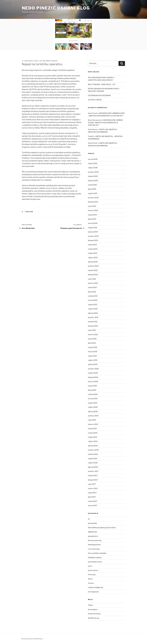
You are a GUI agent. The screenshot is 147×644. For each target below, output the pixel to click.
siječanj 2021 (93, 364)
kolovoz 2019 (93, 424)
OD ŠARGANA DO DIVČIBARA (99, 95)
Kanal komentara (94, 614)
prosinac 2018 (93, 450)
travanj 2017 (93, 505)
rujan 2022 (92, 279)
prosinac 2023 (93, 236)
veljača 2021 (93, 360)
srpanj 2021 (92, 339)
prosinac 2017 (93, 471)
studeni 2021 (93, 322)
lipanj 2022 (92, 292)
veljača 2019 (93, 441)
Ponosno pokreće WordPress (32, 639)
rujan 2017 (92, 484)
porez (90, 566)
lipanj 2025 (92, 189)
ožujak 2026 (93, 163)
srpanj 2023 (92, 245)
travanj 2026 (93, 159)
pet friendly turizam (95, 562)
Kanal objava (93, 609)
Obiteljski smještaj (95, 557)
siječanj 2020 (93, 411)
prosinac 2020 (93, 369)
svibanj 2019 (93, 433)
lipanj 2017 (92, 497)
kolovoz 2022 (93, 283)
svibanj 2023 (93, 249)
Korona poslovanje (95, 540)
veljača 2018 (93, 463)
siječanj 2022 (93, 313)
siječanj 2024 (93, 232)
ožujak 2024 (93, 228)
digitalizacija (92, 532)
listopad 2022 (93, 275)
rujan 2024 (92, 206)
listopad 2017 (93, 480)
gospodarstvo (93, 536)
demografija (92, 523)
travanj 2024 (93, 223)
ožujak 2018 (92, 458)
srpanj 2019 (92, 428)
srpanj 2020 (92, 386)
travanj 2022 (93, 300)
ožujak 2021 (92, 356)
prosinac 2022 (93, 266)
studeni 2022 (93, 270)
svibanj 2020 (93, 394)
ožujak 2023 (93, 253)
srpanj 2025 (92, 185)
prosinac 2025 (93, 172)
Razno (90, 579)
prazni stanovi (93, 570)
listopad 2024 (93, 202)
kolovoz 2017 (93, 488)
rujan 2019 (92, 420)
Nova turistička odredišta (97, 553)
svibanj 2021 (93, 347)
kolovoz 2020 (93, 381)
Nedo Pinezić (52, 61)
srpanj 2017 (92, 493)
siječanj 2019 (93, 446)
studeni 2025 (93, 176)
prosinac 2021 (93, 317)
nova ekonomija (94, 549)
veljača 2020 (93, 407)
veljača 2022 (93, 309)
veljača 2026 (93, 168)
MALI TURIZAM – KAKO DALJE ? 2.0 (102, 84)
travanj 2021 (93, 352)
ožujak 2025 (93, 193)
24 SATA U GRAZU (95, 100)
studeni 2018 (93, 454)
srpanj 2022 (92, 287)
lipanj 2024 (92, 219)
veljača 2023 (93, 257)
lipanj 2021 (92, 343)
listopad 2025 (93, 181)
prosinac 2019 (93, 416)
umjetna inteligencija (96, 587)
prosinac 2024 (93, 198)
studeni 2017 (93, 475)
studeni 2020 (93, 373)
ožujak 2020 (93, 403)
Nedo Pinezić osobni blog (56, 8)
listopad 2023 (93, 240)
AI (89, 519)
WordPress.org (93, 618)
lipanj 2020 (92, 390)
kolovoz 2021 (93, 334)
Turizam (29, 212)
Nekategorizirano (94, 545)
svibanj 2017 (93, 501)
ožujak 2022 (92, 305)
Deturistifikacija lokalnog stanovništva (102, 528)
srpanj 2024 (92, 215)
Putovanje (92, 575)
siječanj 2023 (93, 262)
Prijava (91, 605)
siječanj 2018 (93, 467)
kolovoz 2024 (93, 210)
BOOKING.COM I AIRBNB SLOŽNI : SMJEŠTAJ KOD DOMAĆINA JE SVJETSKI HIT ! (105, 123)
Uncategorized (93, 592)
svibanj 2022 (93, 296)
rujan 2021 (92, 330)
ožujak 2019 (92, 437)
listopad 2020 (93, 377)
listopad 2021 (93, 326)
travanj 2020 (93, 399)
